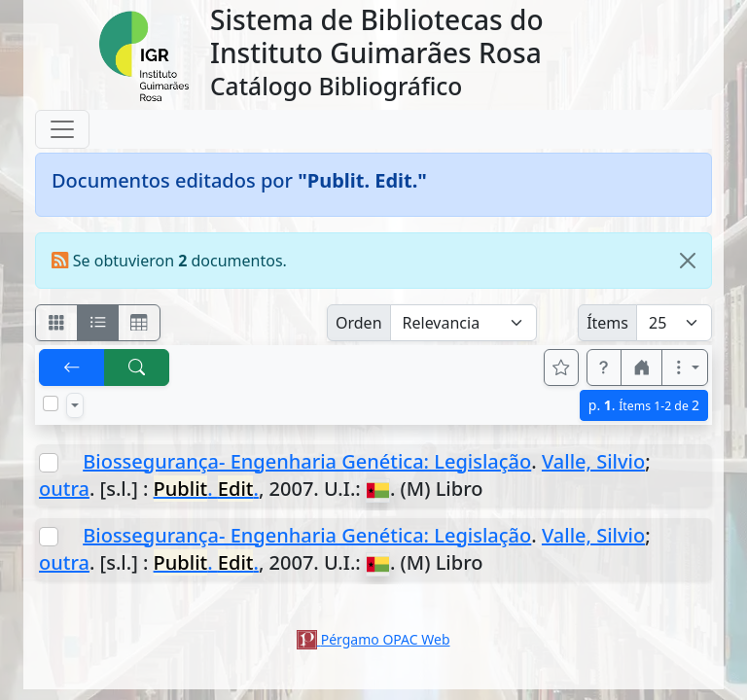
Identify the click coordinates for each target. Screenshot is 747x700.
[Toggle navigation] (62, 129)
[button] (604, 367)
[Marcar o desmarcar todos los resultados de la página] (51, 403)
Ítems (607, 323)
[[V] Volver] (72, 367)
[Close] (688, 261)
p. (644, 405)
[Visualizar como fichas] (56, 323)
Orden (359, 323)
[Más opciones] (685, 367)
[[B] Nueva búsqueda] (137, 367)
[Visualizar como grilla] (139, 323)
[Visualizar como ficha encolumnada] (98, 323)
